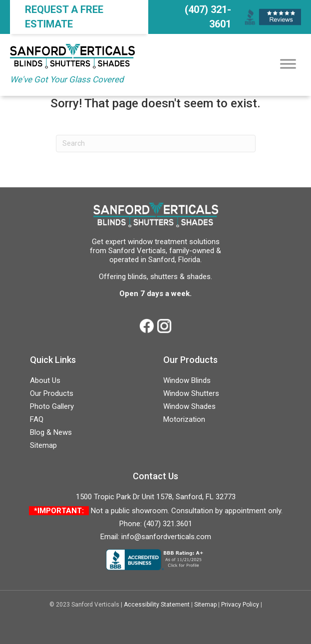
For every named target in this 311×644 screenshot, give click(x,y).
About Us (45, 380)
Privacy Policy (240, 605)
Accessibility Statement (157, 605)
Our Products (52, 393)
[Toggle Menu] (288, 64)
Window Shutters (191, 393)
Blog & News (51, 432)
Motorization (184, 419)
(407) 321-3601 (208, 17)
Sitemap (43, 445)
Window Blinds (187, 380)
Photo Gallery (52, 406)
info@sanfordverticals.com (166, 537)
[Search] (156, 144)
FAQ (37, 419)
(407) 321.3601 (168, 524)
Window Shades (189, 406)
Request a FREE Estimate (64, 17)
